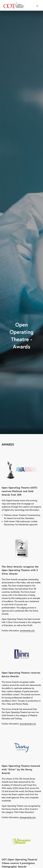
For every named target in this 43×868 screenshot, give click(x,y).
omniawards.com (27, 631)
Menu (38, 6)
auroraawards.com (28, 724)
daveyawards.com (28, 817)
